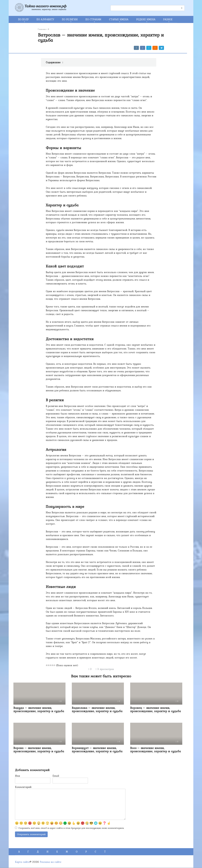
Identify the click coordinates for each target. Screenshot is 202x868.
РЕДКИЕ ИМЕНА (146, 19)
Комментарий (23, 787)
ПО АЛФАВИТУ (45, 19)
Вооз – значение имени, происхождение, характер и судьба (156, 750)
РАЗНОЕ (168, 19)
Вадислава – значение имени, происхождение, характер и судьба (97, 709)
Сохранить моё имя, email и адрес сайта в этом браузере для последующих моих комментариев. (71, 828)
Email (56, 776)
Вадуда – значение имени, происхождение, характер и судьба (39, 709)
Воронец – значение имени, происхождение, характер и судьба (156, 709)
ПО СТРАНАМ (93, 19)
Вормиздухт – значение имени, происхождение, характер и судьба (97, 750)
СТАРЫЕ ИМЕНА (119, 19)
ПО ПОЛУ (23, 19)
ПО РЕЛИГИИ (70, 19)
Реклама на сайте (50, 862)
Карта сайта (22, 862)
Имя (18, 776)
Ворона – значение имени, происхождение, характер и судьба (39, 750)
